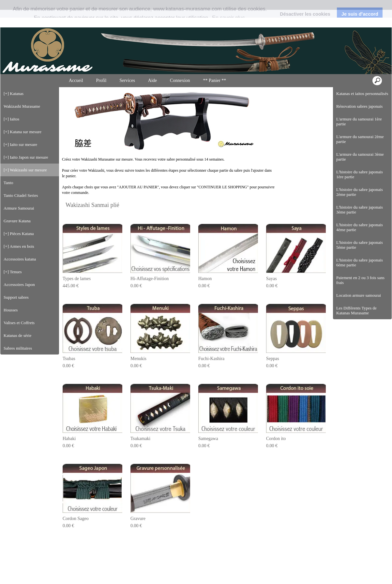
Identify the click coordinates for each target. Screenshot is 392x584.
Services (127, 70)
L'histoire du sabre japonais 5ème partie (360, 234)
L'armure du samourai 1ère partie (359, 111)
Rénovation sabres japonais (359, 96)
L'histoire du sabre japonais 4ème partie (360, 217)
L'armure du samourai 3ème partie (360, 146)
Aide (152, 70)
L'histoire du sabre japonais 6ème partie (360, 252)
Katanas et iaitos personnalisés (362, 83)
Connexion (375, 11)
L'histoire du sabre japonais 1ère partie (360, 164)
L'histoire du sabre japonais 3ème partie (360, 199)
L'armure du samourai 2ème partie (360, 129)
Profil (101, 70)
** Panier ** (215, 70)
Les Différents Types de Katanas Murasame (356, 300)
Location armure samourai (359, 285)
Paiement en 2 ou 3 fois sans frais (360, 270)
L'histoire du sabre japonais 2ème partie (360, 182)
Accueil (76, 70)
